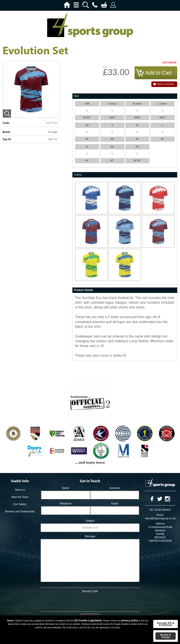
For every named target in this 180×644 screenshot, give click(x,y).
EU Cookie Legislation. (89, 621)
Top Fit (7, 139)
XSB (87, 104)
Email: (160, 515)
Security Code (90, 591)
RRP (165, 63)
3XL (137, 147)
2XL (112, 147)
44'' (87, 161)
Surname (115, 488)
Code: (6, 123)
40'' (137, 139)
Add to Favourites (166, 84)
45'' (112, 161)
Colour (78, 175)
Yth (87, 125)
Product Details (84, 290)
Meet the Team (20, 497)
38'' (112, 139)
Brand (6, 132)
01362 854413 (163, 510)
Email (114, 504)
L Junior (162, 104)
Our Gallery (20, 504)
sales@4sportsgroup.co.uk (160, 518)
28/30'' (137, 117)
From (105, 67)
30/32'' (163, 117)
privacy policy (130, 621)
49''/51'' (137, 161)
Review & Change (165, 636)
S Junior (112, 104)
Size (76, 96)
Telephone (65, 504)
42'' (163, 139)
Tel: (152, 510)
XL (87, 147)
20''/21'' (87, 117)
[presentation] (90, 601)
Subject (90, 521)
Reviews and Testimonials (20, 512)
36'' (87, 139)
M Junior (137, 104)
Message (90, 536)
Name (66, 488)
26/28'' (112, 117)
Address (160, 524)
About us (20, 490)
